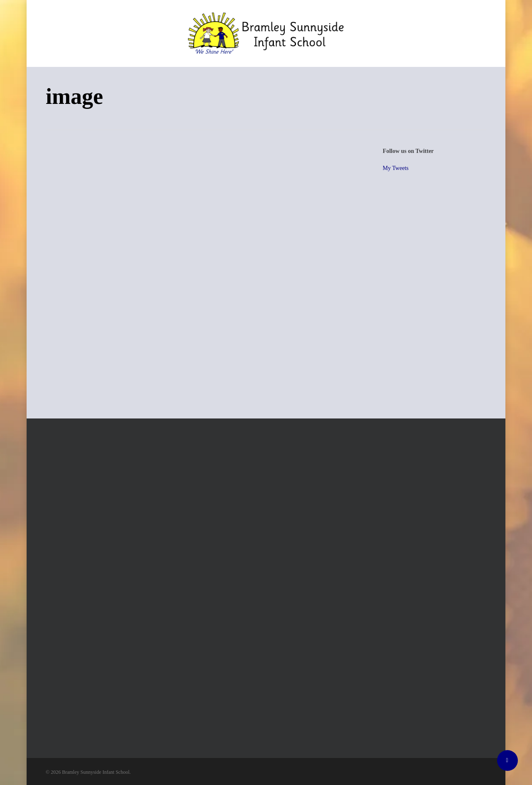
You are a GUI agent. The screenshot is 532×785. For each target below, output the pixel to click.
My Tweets (396, 168)
